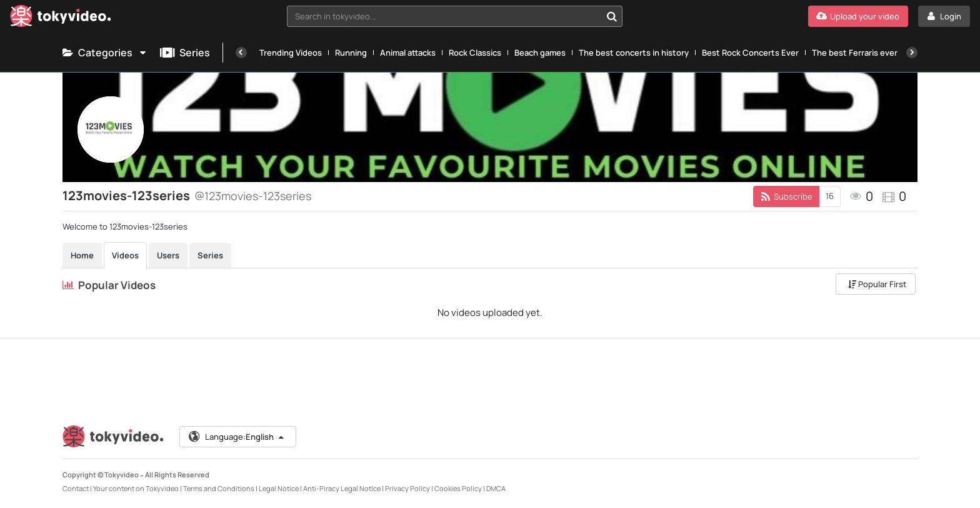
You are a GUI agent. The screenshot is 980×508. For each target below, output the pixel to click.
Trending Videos (291, 53)
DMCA (496, 488)
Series (185, 53)
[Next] (912, 53)
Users (168, 255)
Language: (237, 437)
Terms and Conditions (219, 488)
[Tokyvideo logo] (61, 18)
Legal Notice (279, 488)
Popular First (877, 284)
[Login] (944, 16)
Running (351, 53)
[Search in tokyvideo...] (612, 16)
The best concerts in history (634, 53)
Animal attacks (408, 53)
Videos (125, 255)
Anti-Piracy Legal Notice (342, 488)
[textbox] (444, 16)
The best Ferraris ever (855, 53)
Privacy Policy (407, 488)
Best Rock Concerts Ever (750, 53)
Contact (76, 488)
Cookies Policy (458, 488)
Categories (105, 53)
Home (82, 255)
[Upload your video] (858, 16)
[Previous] (241, 53)
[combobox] (455, 16)
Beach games (540, 53)
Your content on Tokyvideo (136, 488)
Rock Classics (475, 53)
